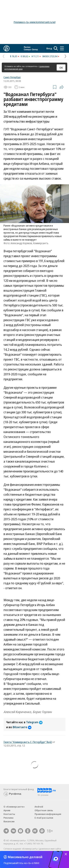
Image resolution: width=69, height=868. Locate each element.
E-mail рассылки (44, 818)
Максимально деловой (25, 857)
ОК (61, 68)
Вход (49, 48)
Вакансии (9, 821)
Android (39, 807)
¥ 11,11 (35, 56)
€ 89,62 (24, 56)
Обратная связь (44, 810)
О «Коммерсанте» (14, 807)
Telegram (34, 722)
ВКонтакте (22, 727)
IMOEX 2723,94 (50, 56)
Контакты (9, 814)
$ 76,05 (14, 56)
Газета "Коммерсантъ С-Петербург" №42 (28, 742)
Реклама (8, 818)
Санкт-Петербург (12, 77)
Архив (7, 810)
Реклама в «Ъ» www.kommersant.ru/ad (35, 22)
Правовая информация (48, 814)
